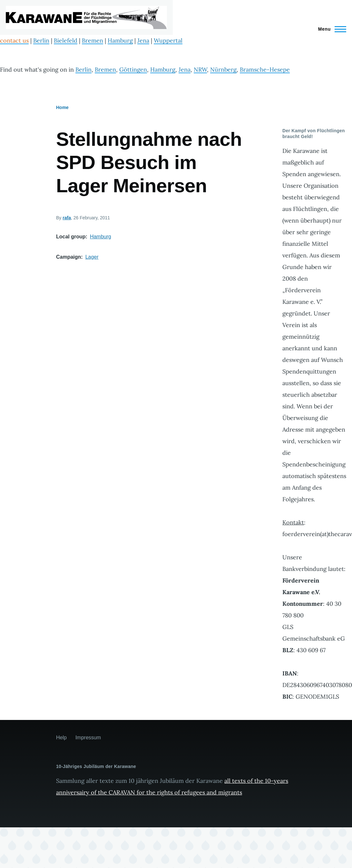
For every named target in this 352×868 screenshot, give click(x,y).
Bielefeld (66, 40)
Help (61, 738)
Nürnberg (223, 70)
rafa (67, 218)
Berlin (41, 40)
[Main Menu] (330, 29)
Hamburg (120, 40)
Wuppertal (168, 40)
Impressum (88, 738)
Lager (92, 257)
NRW (200, 70)
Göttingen (133, 70)
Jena (143, 40)
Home (62, 107)
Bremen (93, 40)
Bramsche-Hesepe (265, 70)
